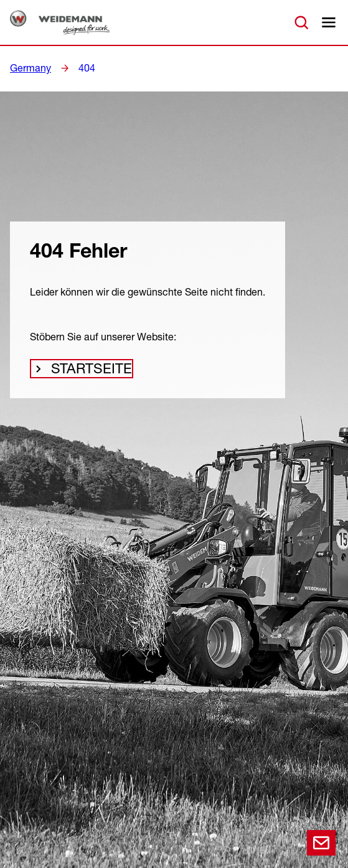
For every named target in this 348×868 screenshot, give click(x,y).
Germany (28, 68)
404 (82, 68)
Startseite (87, 373)
